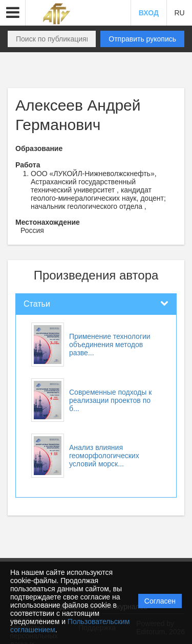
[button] (13, 13)
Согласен (160, 601)
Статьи (37, 304)
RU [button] (179, 13)
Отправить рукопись (142, 39)
